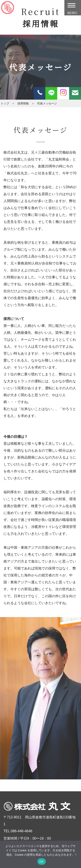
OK (42, 862)
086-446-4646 (22, 831)
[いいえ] (76, 854)
